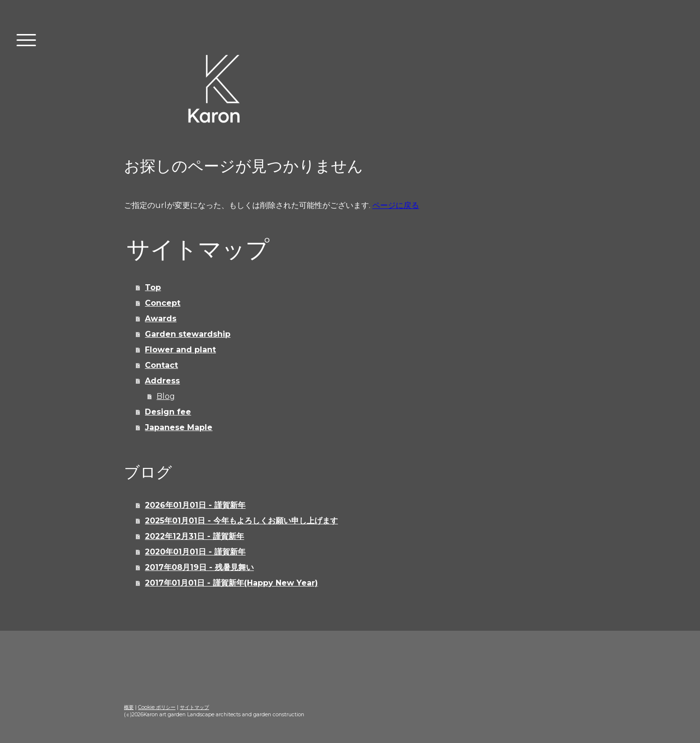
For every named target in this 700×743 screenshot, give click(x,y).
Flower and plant (180, 350)
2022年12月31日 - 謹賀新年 (194, 536)
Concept (163, 303)
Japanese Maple (179, 427)
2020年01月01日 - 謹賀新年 (195, 552)
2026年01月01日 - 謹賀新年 (195, 505)
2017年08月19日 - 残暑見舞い (199, 567)
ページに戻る (396, 205)
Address (162, 381)
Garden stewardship (188, 334)
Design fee (168, 412)
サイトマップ (194, 707)
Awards (161, 319)
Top (153, 287)
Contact (161, 365)
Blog (166, 396)
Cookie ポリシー (157, 707)
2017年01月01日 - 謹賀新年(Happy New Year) (231, 583)
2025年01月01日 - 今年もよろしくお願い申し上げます (241, 521)
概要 (129, 707)
